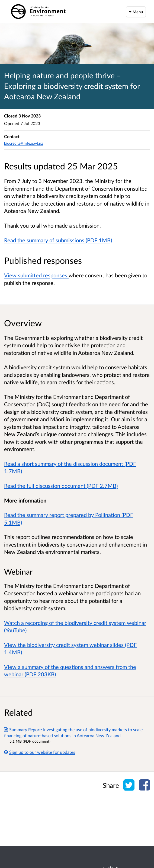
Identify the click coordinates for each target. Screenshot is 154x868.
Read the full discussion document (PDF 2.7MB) (61, 486)
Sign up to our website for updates (40, 752)
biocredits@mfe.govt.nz (23, 143)
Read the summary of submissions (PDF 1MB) (58, 240)
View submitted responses (36, 275)
